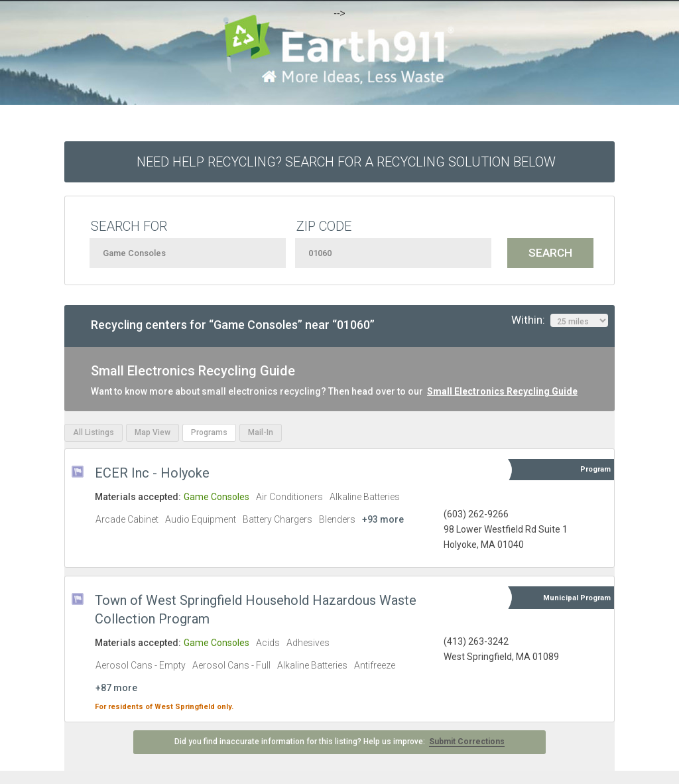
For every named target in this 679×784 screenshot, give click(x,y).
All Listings (93, 432)
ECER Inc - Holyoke (152, 473)
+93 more (383, 519)
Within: (560, 320)
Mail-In (261, 432)
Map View (153, 432)
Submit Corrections (467, 742)
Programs (209, 432)
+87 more (116, 688)
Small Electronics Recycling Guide (502, 391)
